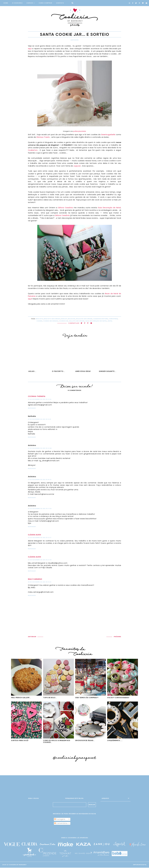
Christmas (113, 319)
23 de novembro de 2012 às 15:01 (39, 419)
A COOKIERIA (17, 3)
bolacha (72, 319)
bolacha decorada (84, 319)
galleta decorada (77, 321)
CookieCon (33, 150)
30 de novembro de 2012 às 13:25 (40, 582)
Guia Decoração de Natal (109, 208)
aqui (30, 49)
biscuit (64, 319)
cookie (39, 321)
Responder (32, 408)
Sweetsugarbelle (108, 135)
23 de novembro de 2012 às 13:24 (40, 399)
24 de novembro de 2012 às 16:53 (40, 480)
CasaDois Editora (101, 319)
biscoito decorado (52, 319)
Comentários (61, 824)
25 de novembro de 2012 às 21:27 (40, 538)
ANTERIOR (32, 637)
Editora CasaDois (65, 208)
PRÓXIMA (117, 637)
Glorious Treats (43, 137)
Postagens (60, 820)
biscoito (40, 319)
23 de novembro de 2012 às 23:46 (40, 448)
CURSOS (30, 3)
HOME (6, 3)
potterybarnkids (80, 131)
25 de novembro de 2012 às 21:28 (40, 560)
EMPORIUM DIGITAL (140, 865)
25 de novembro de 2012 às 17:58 (40, 509)
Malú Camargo (35, 579)
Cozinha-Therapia (37, 396)
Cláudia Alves (35, 535)
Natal (110, 321)
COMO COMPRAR (45, 3)
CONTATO (60, 3)
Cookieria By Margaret (18, 865)
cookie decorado (51, 321)
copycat (77, 166)
